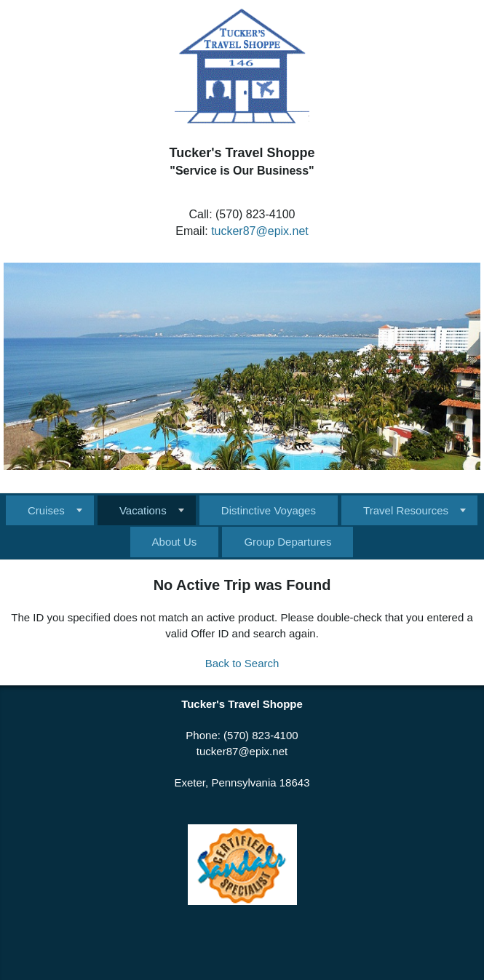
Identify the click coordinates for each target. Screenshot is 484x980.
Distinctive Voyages (269, 510)
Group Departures (287, 542)
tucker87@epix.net (260, 231)
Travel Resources (406, 510)
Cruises (46, 510)
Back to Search (242, 663)
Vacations (143, 510)
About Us (175, 542)
